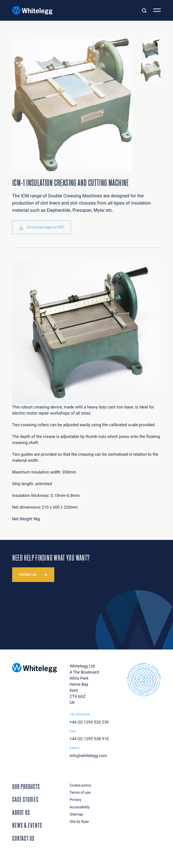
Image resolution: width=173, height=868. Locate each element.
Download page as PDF (42, 227)
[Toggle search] (144, 10)
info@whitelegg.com (88, 756)
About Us (21, 812)
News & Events (27, 825)
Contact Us (23, 838)
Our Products (26, 786)
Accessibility (80, 807)
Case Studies (25, 799)
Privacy (75, 800)
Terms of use (80, 792)
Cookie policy (80, 785)
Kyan (85, 822)
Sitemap (76, 814)
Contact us (28, 574)
